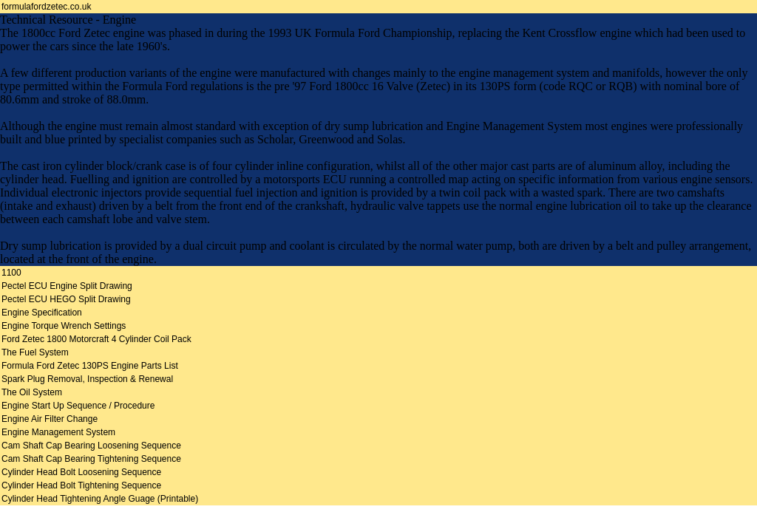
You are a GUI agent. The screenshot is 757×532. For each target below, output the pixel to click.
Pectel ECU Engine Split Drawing (67, 286)
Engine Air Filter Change (50, 419)
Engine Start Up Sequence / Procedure (78, 406)
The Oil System (32, 392)
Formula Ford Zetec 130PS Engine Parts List (90, 366)
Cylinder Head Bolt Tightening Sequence (81, 485)
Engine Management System (58, 432)
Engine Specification (42, 313)
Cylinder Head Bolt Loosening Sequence (81, 472)
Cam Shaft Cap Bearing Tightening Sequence (91, 459)
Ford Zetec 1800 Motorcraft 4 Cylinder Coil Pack (96, 339)
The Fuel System (35, 352)
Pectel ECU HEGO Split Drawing (66, 299)
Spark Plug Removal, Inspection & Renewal (87, 379)
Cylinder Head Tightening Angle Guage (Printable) (100, 499)
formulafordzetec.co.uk (46, 7)
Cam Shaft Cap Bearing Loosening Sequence (91, 446)
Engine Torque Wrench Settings (64, 326)
